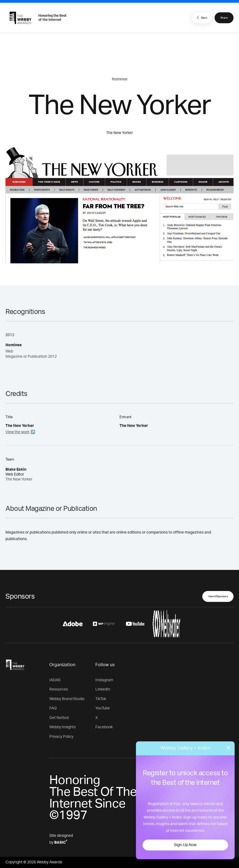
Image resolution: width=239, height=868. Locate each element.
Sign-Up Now (185, 845)
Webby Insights (62, 727)
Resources (59, 689)
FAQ (53, 708)
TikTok (101, 699)
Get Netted (59, 718)
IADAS (55, 680)
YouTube (103, 708)
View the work (17, 432)
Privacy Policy (61, 737)
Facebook (104, 727)
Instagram (104, 680)
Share (224, 18)
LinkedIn (103, 689)
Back (201, 18)
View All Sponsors (218, 596)
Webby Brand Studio (67, 699)
